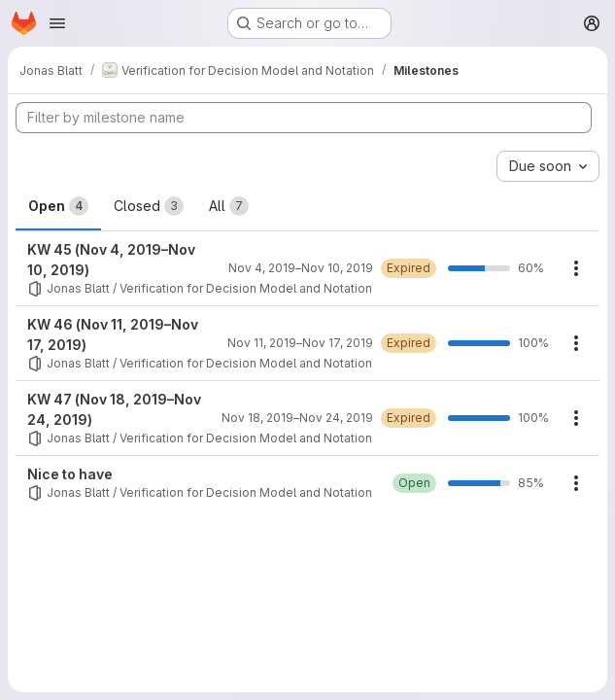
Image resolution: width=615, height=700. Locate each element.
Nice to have (70, 474)
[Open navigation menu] (57, 23)
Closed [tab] (149, 206)
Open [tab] (58, 206)
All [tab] (229, 206)
